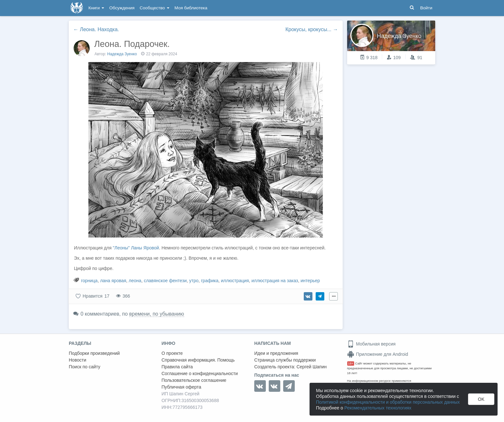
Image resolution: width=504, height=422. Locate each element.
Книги (96, 8)
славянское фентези (165, 281)
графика (210, 281)
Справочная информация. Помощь (198, 360)
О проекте (172, 353)
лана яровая (113, 281)
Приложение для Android (378, 354)
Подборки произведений (94, 353)
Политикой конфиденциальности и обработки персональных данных (388, 402)
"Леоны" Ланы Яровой (136, 248)
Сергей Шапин (311, 367)
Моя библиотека (191, 8)
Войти (426, 8)
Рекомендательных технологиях (378, 408)
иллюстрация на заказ (275, 281)
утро (194, 281)
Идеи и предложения (276, 353)
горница (89, 281)
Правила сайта (177, 367)
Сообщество (155, 8)
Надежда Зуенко (122, 54)
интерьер (310, 281)
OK (481, 399)
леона (135, 281)
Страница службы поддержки (285, 360)
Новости (77, 360)
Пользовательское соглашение (194, 380)
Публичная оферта (182, 387)
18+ (351, 363)
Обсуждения (122, 8)
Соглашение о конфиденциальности (200, 373)
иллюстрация (235, 281)
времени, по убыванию (157, 314)
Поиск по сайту (85, 367)
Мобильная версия (371, 344)
